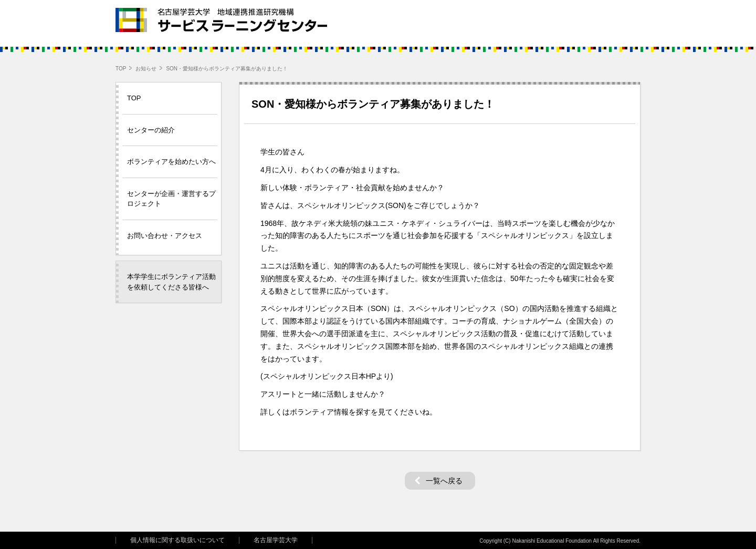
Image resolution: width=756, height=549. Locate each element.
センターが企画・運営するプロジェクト (171, 199)
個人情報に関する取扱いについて (177, 540)
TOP (121, 69)
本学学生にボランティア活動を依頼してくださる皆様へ (171, 282)
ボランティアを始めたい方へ (171, 162)
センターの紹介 (151, 130)
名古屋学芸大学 (276, 540)
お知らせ (146, 69)
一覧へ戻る (444, 481)
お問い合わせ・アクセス (165, 236)
